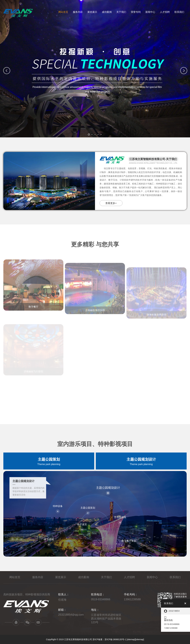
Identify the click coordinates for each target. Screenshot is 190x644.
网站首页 (15, 577)
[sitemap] (131, 639)
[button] (89, 134)
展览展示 (61, 577)
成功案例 (84, 577)
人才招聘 (129, 577)
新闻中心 (152, 577)
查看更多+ (111, 203)
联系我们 (175, 577)
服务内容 (38, 577)
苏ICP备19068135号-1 (115, 639)
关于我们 (106, 577)
